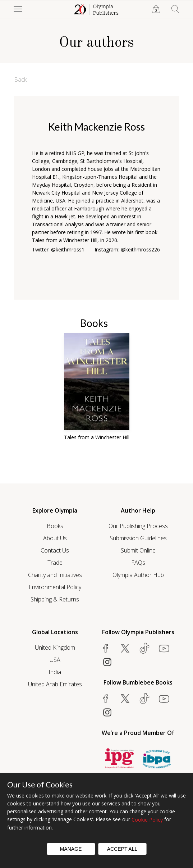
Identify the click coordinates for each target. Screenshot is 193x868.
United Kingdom (55, 647)
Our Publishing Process (138, 526)
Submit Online (138, 550)
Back (20, 79)
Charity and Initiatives (55, 575)
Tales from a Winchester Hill (97, 437)
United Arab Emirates (55, 684)
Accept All (122, 849)
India (55, 672)
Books (55, 526)
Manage (71, 849)
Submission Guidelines (138, 538)
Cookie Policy (147, 820)
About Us (55, 538)
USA (55, 660)
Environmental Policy (55, 587)
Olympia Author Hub (138, 575)
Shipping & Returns (55, 599)
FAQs (138, 563)
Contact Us (55, 550)
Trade (55, 563)
